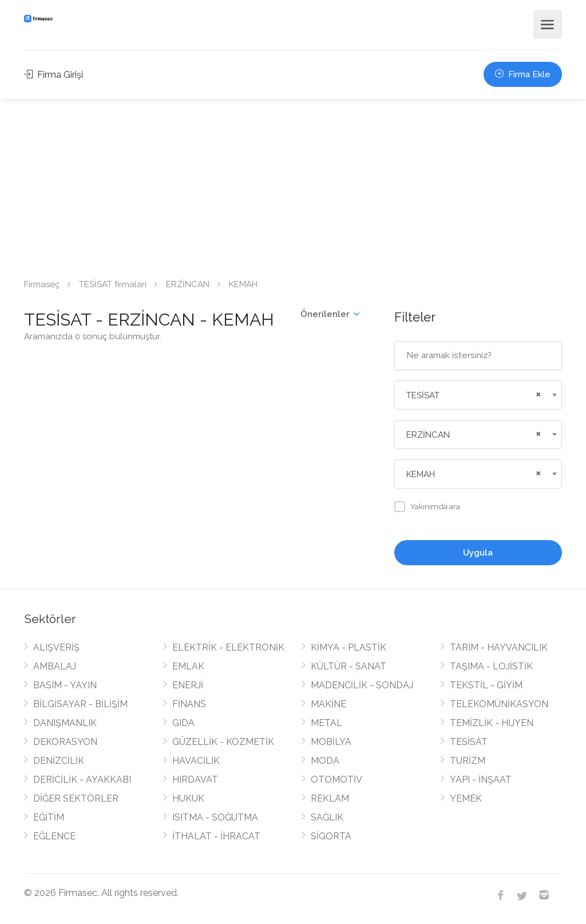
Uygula (478, 553)
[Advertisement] (293, 185)
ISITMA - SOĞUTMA (215, 817)
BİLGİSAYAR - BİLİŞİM (80, 704)
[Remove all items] (537, 393)
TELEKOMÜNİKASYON (499, 704)
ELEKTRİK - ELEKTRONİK (228, 647)
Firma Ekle (523, 74)
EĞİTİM (49, 817)
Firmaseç (42, 284)
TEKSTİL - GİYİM (486, 685)
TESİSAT (469, 742)
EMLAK (188, 666)
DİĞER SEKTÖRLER (76, 798)
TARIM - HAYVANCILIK (499, 647)
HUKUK (188, 798)
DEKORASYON (65, 742)
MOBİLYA (331, 742)
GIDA (183, 723)
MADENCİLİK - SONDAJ (362, 685)
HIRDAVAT (195, 780)
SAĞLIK (327, 817)
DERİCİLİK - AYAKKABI (82, 780)
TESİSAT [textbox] (423, 395)
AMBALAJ (55, 666)
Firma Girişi (54, 75)
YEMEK (466, 798)
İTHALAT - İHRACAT (216, 836)
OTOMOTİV (336, 780)
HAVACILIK (196, 761)
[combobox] (478, 395)
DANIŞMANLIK (65, 723)
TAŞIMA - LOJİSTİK (491, 666)
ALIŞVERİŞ (56, 647)
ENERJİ (188, 685)
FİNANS (189, 704)
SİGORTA (331, 836)
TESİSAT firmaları (113, 284)
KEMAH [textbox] (421, 474)
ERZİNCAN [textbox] (428, 435)
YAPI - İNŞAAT (481, 780)
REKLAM (330, 798)
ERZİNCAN (188, 284)
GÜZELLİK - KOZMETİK (223, 742)
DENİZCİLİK (59, 761)
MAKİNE (328, 704)
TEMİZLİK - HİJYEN (492, 723)
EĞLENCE (54, 836)
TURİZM (468, 761)
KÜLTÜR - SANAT (349, 666)
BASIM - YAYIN (65, 685)
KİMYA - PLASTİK (349, 647)
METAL (326, 723)
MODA (325, 761)
